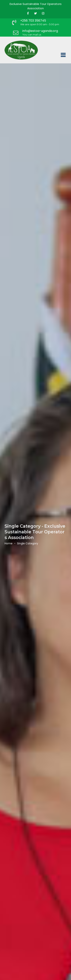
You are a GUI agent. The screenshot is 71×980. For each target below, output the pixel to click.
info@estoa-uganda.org (40, 31)
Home (9, 543)
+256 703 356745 (33, 21)
